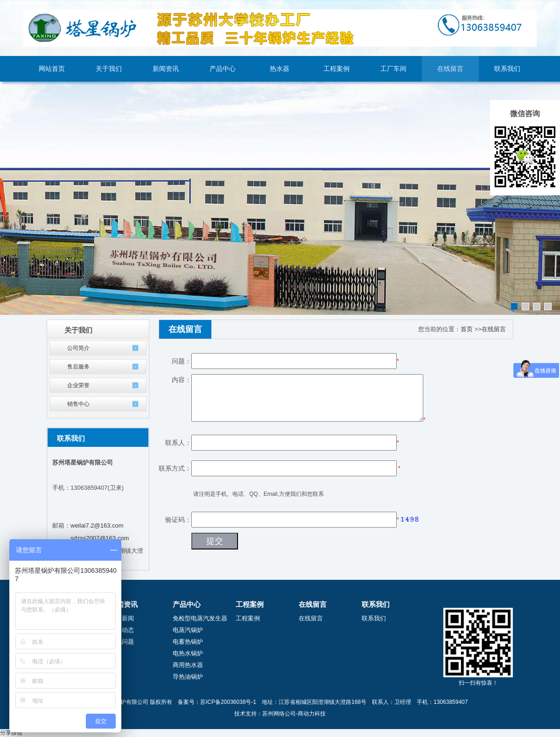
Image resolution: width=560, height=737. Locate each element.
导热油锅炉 (188, 677)
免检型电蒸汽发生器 (200, 618)
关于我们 (109, 69)
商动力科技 (312, 714)
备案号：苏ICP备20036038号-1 (217, 702)
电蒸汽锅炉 (188, 630)
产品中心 (223, 69)
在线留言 (450, 69)
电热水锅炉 (188, 653)
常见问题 (122, 642)
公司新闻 (122, 618)
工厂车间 (393, 69)
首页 (467, 329)
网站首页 (52, 69)
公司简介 (78, 348)
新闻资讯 (166, 69)
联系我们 (507, 69)
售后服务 (78, 367)
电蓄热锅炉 (188, 642)
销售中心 (78, 404)
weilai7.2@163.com (97, 525)
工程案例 (336, 69)
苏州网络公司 (279, 714)
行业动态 (122, 630)
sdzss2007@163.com (100, 538)
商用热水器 (188, 665)
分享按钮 (11, 733)
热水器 (280, 69)
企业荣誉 (78, 385)
